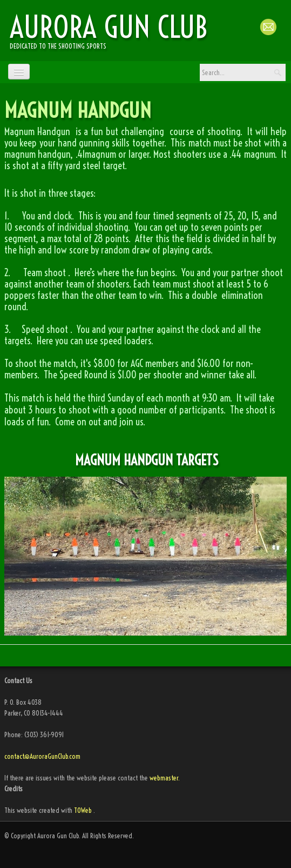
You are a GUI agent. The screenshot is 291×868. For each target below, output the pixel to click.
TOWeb (83, 810)
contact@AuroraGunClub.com (43, 756)
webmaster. (165, 778)
